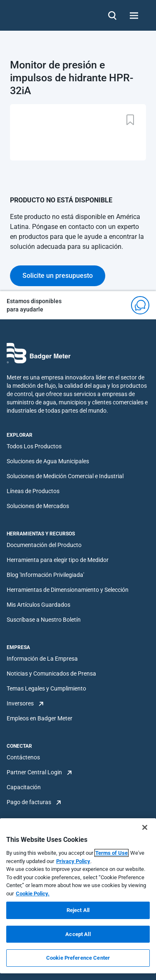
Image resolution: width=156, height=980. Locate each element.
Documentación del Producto (44, 545)
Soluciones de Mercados (38, 506)
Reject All (78, 910)
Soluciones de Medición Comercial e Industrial (65, 476)
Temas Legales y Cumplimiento (46, 688)
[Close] (145, 827)
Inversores (20, 703)
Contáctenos (23, 757)
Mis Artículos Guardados (38, 605)
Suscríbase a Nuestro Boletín (44, 620)
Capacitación (24, 787)
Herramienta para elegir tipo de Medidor (58, 560)
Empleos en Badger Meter (40, 718)
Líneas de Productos (33, 491)
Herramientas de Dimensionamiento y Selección (68, 590)
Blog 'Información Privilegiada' (45, 575)
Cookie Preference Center (78, 958)
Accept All (78, 934)
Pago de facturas (29, 802)
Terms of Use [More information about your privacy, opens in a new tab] (111, 853)
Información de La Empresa (42, 659)
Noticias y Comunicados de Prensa (51, 674)
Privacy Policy (73, 861)
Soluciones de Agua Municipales (48, 461)
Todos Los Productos (34, 446)
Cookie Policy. (33, 894)
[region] (78, 896)
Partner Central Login (34, 772)
